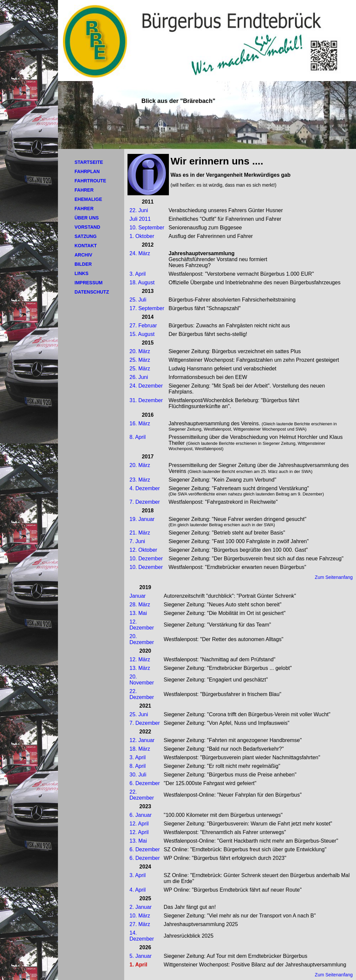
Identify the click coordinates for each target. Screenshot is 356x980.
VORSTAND (87, 227)
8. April (138, 437)
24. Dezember (146, 386)
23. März (140, 480)
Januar (138, 596)
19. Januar (142, 519)
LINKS (81, 273)
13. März (140, 668)
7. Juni (137, 541)
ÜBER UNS (87, 218)
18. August (142, 282)
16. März (140, 423)
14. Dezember (142, 936)
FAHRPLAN (87, 171)
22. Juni (139, 210)
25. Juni (139, 714)
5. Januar (141, 956)
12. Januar (142, 740)
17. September (147, 308)
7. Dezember (145, 502)
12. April (139, 824)
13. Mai (138, 613)
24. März (140, 253)
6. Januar (141, 815)
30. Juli (138, 775)
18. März (140, 749)
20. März (140, 351)
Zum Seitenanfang (334, 577)
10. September (147, 228)
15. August (142, 334)
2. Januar (141, 907)
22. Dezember (142, 694)
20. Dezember (142, 639)
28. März (140, 605)
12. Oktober (143, 550)
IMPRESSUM (89, 283)
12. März (140, 659)
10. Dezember (146, 559)
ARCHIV (83, 255)
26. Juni (139, 377)
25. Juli (138, 300)
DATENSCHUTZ (92, 292)
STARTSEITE (89, 162)
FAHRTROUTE (90, 181)
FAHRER (84, 190)
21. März (140, 533)
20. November (142, 680)
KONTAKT (86, 246)
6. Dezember (145, 783)
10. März (140, 916)
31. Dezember (146, 400)
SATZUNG (86, 236)
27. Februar (143, 326)
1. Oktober (142, 236)
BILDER (83, 264)
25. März (140, 360)
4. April (138, 890)
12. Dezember (142, 625)
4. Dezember (145, 488)
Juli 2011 (140, 219)
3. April (138, 274)
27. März (140, 924)
